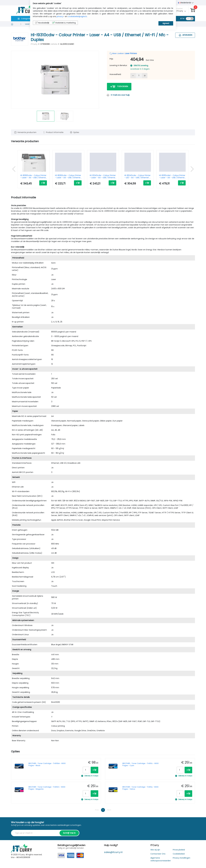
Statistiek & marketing (64, 23)
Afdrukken (185, 35)
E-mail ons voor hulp (120, 95)
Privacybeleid (179, 850)
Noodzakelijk (42, 23)
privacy (60, 16)
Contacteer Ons (158, 854)
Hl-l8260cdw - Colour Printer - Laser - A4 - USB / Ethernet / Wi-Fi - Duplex (68, 177)
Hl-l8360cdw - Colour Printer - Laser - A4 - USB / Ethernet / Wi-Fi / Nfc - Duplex (33, 177)
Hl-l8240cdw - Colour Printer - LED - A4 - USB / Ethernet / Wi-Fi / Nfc (137, 177)
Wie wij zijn (155, 850)
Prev (97, 810)
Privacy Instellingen (181, 858)
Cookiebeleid (179, 854)
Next (109, 810)
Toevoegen (119, 87)
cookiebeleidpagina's (77, 16)
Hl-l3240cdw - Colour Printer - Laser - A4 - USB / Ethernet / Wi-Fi (103, 177)
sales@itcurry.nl (113, 852)
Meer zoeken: (123, 53)
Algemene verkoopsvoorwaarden (161, 859)
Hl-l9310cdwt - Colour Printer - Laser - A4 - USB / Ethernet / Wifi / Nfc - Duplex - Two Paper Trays (172, 177)
